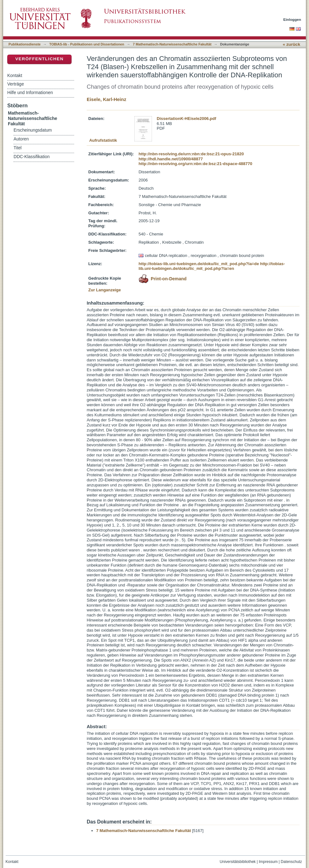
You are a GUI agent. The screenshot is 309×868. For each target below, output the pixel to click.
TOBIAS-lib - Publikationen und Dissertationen (87, 44)
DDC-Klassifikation (32, 157)
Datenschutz (291, 862)
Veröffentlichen (39, 59)
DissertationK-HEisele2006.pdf (187, 119)
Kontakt (15, 75)
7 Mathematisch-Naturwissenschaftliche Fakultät (172, 44)
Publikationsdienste (25, 44)
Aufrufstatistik (103, 140)
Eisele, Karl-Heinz (106, 99)
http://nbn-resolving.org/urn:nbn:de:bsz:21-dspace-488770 (195, 164)
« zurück (292, 44)
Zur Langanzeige (105, 290)
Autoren (21, 139)
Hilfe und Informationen (30, 92)
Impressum (268, 862)
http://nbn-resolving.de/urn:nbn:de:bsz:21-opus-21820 (191, 154)
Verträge (16, 84)
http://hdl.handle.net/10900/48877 (171, 159)
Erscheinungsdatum (33, 130)
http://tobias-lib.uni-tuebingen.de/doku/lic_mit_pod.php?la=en (212, 266)
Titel (17, 148)
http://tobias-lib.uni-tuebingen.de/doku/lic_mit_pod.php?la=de (199, 264)
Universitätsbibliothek (238, 862)
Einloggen (292, 19)
